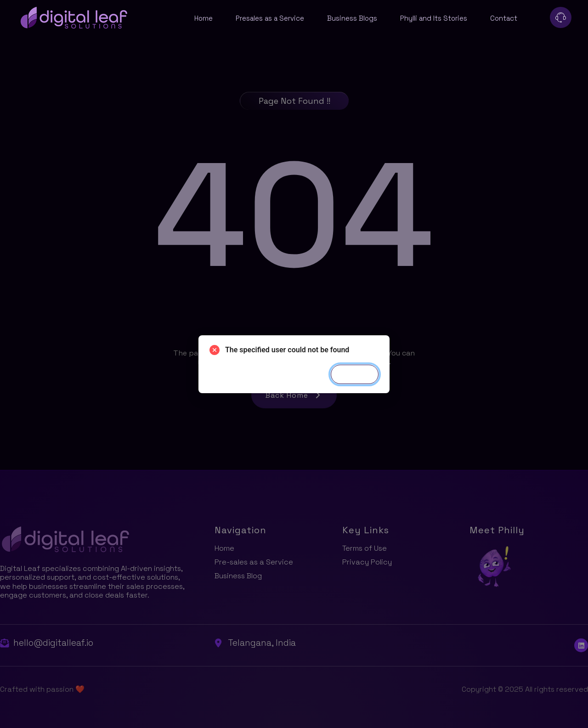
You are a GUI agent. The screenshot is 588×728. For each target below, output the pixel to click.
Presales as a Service (270, 18)
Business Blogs (352, 18)
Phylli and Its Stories (434, 18)
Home (204, 18)
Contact (504, 18)
